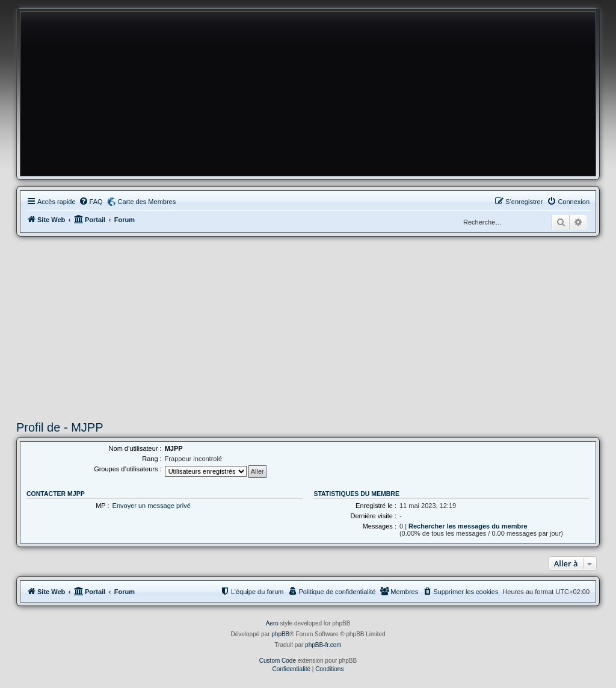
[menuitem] (91, 202)
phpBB (280, 634)
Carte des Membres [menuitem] (147, 202)
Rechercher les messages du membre (468, 526)
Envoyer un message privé (152, 506)
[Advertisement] (308, 327)
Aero (272, 623)
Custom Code (278, 661)
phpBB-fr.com (323, 645)
